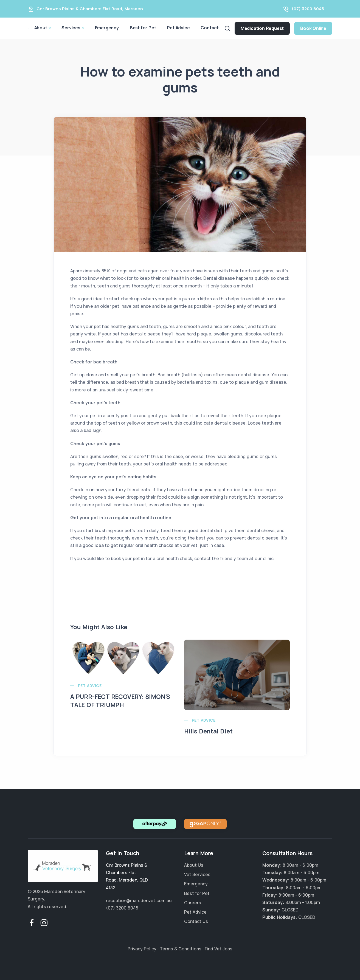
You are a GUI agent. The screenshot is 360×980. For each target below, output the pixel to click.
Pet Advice (178, 28)
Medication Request (262, 28)
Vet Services (197, 874)
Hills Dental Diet (208, 731)
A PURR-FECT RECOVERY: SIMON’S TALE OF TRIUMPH (120, 701)
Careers (193, 903)
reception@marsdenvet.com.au (139, 900)
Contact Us (196, 921)
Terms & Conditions (181, 949)
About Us (194, 865)
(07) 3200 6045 (308, 9)
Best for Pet (143, 28)
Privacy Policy (142, 949)
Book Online (313, 28)
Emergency (107, 28)
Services (71, 28)
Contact (210, 28)
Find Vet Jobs (219, 949)
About (41, 28)
